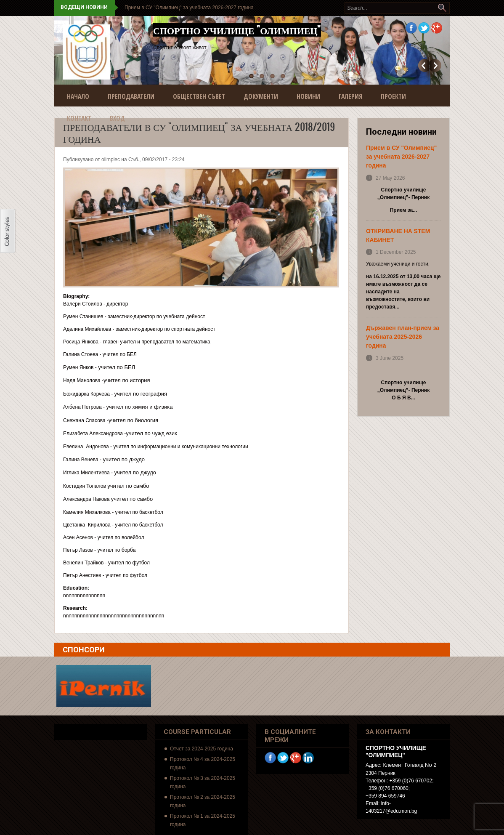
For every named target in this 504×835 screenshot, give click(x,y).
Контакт (79, 118)
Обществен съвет (199, 96)
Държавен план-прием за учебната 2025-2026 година (403, 337)
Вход (117, 118)
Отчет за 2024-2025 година (202, 749)
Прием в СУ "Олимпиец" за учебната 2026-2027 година (189, 8)
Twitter (424, 28)
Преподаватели (131, 96)
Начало (78, 96)
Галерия (350, 96)
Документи (261, 96)
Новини (308, 96)
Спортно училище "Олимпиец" (237, 30)
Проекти (393, 96)
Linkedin (308, 758)
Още (436, 65)
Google (436, 28)
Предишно (424, 65)
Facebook (411, 28)
